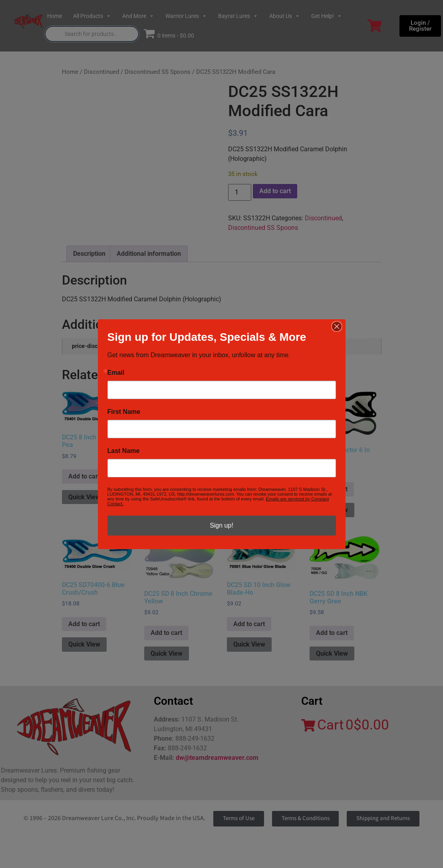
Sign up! (221, 525)
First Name (124, 412)
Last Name (124, 451)
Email (116, 373)
